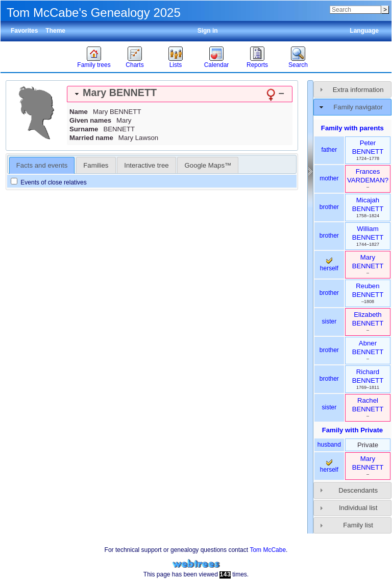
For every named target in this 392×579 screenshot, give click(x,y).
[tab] (180, 94)
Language (364, 31)
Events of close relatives (49, 182)
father (329, 150)
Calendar (217, 65)
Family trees (94, 65)
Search (298, 65)
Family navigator (358, 107)
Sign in (208, 31)
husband (329, 445)
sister (329, 321)
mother (329, 178)
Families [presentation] (96, 165)
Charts (134, 65)
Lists (176, 65)
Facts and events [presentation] (42, 165)
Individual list (358, 508)
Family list (358, 525)
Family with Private (352, 430)
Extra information (358, 90)
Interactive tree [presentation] (146, 165)
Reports (257, 65)
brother (329, 207)
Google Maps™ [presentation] (208, 165)
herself (329, 265)
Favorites (24, 31)
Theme (55, 31)
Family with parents (352, 128)
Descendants (358, 490)
